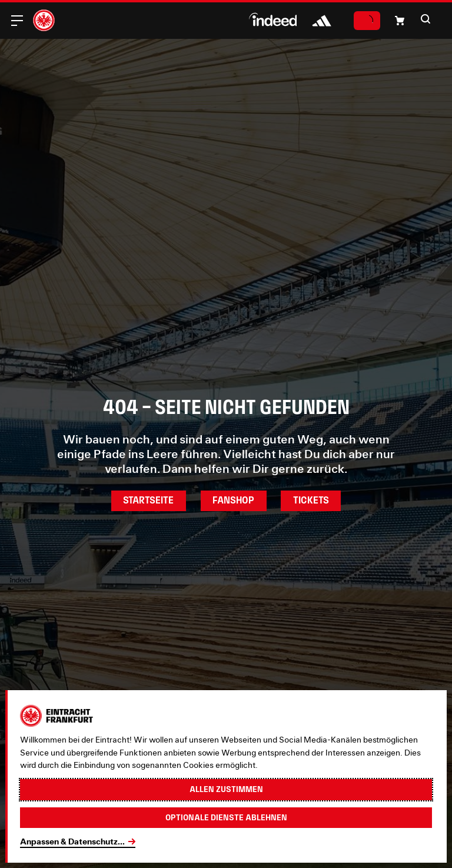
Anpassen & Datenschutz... (72, 842)
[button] (400, 21)
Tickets (311, 500)
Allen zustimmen (226, 789)
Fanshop (233, 500)
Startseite (148, 500)
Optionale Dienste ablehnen (226, 817)
